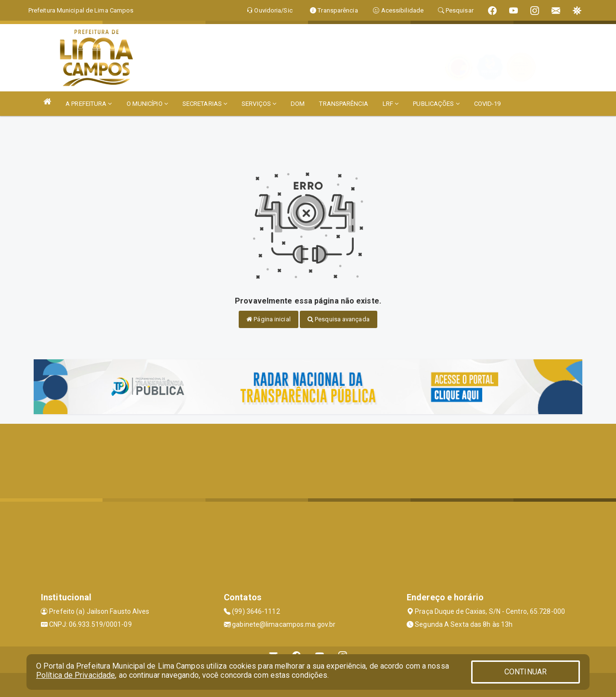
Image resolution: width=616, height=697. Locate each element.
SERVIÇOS (259, 104)
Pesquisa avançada (339, 319)
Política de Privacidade (76, 675)
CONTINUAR (526, 672)
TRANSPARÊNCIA (343, 104)
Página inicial (269, 319)
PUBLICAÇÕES (436, 104)
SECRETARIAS (205, 104)
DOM (298, 104)
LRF (391, 104)
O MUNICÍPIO (147, 104)
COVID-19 (488, 104)
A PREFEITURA (89, 104)
